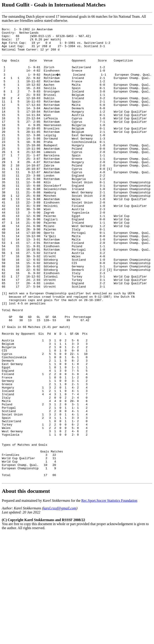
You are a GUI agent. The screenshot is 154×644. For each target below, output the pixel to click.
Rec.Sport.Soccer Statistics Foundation (109, 589)
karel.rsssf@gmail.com (60, 596)
